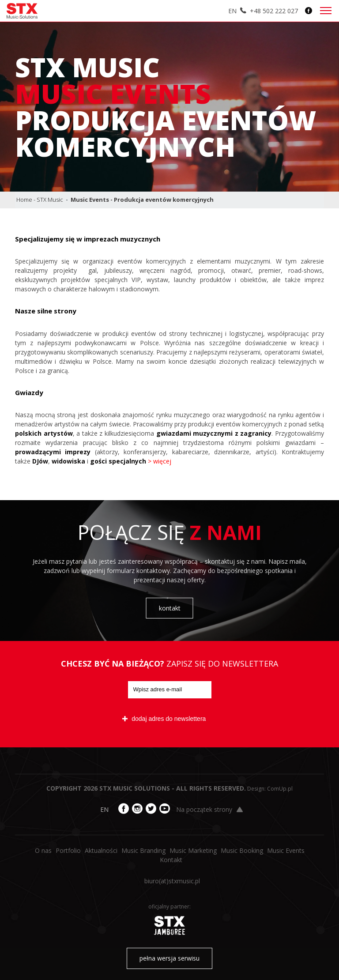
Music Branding (143, 850)
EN (232, 11)
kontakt (170, 608)
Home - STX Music (40, 200)
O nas (43, 850)
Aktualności (101, 850)
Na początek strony (209, 809)
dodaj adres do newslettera (164, 719)
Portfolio (68, 850)
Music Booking (242, 850)
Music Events (286, 850)
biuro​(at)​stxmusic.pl (172, 881)
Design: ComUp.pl (270, 789)
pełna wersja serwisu (169, 958)
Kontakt (171, 860)
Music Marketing (193, 850)
